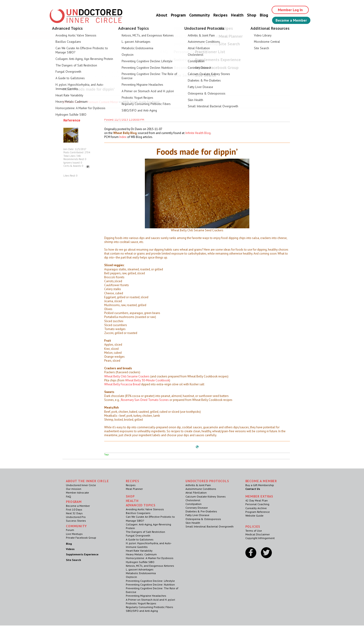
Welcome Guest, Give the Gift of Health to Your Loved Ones (182, 35)
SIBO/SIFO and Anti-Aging (142, 611)
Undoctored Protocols (207, 481)
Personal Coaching (257, 504)
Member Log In (290, 10)
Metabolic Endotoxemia (141, 573)
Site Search (73, 560)
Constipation (193, 504)
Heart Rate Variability (139, 551)
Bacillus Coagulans (138, 513)
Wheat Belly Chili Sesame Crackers (127, 376)
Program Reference (258, 512)
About (162, 15)
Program (178, 15)
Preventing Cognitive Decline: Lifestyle (150, 581)
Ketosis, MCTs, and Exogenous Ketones (150, 566)
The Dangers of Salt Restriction (145, 532)
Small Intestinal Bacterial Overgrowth (210, 526)
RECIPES (133, 481)
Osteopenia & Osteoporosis (203, 519)
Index (123, 137)
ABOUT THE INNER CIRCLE (87, 481)
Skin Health (193, 523)
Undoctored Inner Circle (81, 485)
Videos (70, 549)
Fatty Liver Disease (197, 515)
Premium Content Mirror (102, 102)
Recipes (220, 15)
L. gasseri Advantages (140, 569)
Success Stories (76, 521)
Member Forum (72, 102)
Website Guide (254, 516)
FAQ (68, 496)
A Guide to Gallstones (140, 539)
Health (237, 15)
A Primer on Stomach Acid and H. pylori (150, 600)
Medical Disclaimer (258, 534)
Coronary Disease (197, 508)
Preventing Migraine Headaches (146, 596)
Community (200, 15)
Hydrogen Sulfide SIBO (140, 562)
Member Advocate (77, 493)
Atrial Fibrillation (196, 493)
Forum (70, 530)
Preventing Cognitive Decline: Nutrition (150, 585)
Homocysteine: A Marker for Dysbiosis (150, 558)
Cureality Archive (256, 508)
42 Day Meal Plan (257, 500)
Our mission (74, 489)
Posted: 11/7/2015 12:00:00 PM (124, 120)
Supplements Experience (82, 554)
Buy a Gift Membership (260, 485)
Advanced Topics (141, 505)
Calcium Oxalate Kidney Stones (206, 496)
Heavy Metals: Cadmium (141, 554)
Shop (252, 15)
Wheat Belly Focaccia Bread (122, 384)
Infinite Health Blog (198, 133)
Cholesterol (193, 500)
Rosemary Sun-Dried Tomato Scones (145, 400)
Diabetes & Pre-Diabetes (201, 511)
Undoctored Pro (76, 517)
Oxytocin (131, 577)
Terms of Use (254, 531)
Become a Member (291, 20)
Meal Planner (134, 489)
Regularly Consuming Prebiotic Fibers (149, 607)
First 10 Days (74, 509)
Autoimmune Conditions (201, 489)
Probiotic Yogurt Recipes (141, 603)
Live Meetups (74, 534)
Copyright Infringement (260, 538)
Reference (72, 120)
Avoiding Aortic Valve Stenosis (145, 509)
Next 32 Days (74, 513)
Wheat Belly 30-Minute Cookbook (147, 380)
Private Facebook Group (81, 538)
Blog (264, 15)
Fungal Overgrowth (138, 535)
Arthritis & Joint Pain (198, 485)
